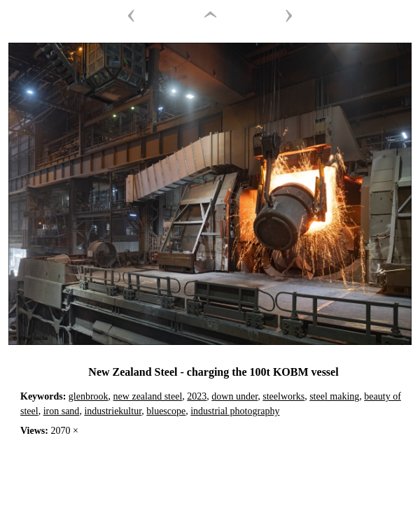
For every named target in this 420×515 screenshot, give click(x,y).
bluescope (166, 411)
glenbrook (89, 396)
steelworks (283, 396)
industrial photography (235, 411)
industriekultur (113, 411)
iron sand (62, 411)
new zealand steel (148, 396)
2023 (197, 396)
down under (234, 396)
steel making (334, 396)
